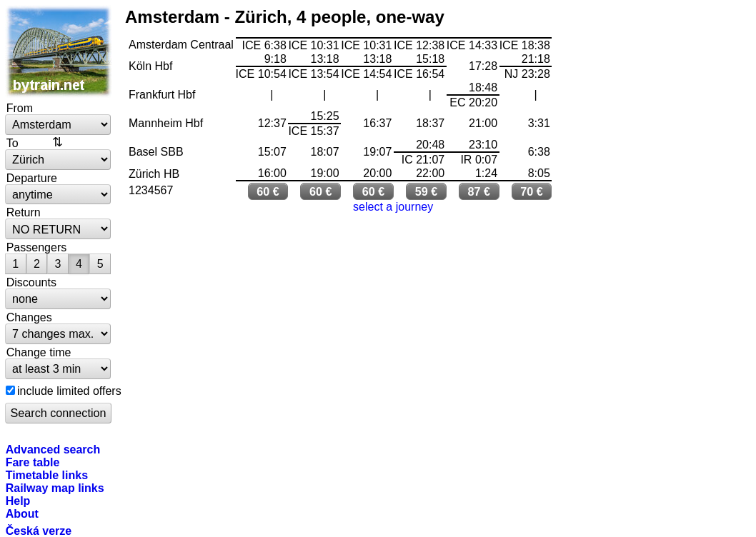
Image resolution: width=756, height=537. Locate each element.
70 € (532, 191)
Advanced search (53, 449)
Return (24, 212)
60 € (268, 191)
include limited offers (69, 391)
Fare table (33, 462)
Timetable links (47, 475)
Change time (39, 352)
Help (18, 501)
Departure (32, 178)
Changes (29, 317)
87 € (479, 191)
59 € (427, 191)
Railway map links (55, 488)
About (22, 513)
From (20, 108)
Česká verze (39, 531)
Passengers (37, 247)
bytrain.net (59, 51)
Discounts (31, 282)
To (13, 143)
